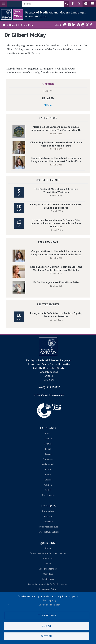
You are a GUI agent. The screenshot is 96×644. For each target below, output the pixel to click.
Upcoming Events (48, 180)
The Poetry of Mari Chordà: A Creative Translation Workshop (56, 190)
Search (66, 4)
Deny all (47, 626)
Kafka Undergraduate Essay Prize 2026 (56, 282)
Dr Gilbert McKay (26, 25)
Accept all (47, 636)
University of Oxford (36, 16)
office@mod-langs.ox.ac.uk (49, 395)
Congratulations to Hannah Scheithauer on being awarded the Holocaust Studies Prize (56, 160)
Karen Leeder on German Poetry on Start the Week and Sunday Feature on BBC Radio (56, 268)
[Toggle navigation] (3, 4)
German (48, 84)
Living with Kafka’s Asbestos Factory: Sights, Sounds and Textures (56, 206)
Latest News (48, 118)
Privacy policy (50, 600)
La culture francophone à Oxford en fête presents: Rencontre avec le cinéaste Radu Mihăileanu (56, 223)
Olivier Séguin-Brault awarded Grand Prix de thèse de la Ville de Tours (56, 144)
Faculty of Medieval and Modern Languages (56, 12)
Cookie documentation (50, 605)
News (12, 25)
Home (4, 25)
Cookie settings (47, 615)
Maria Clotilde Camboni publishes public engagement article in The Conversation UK (56, 128)
